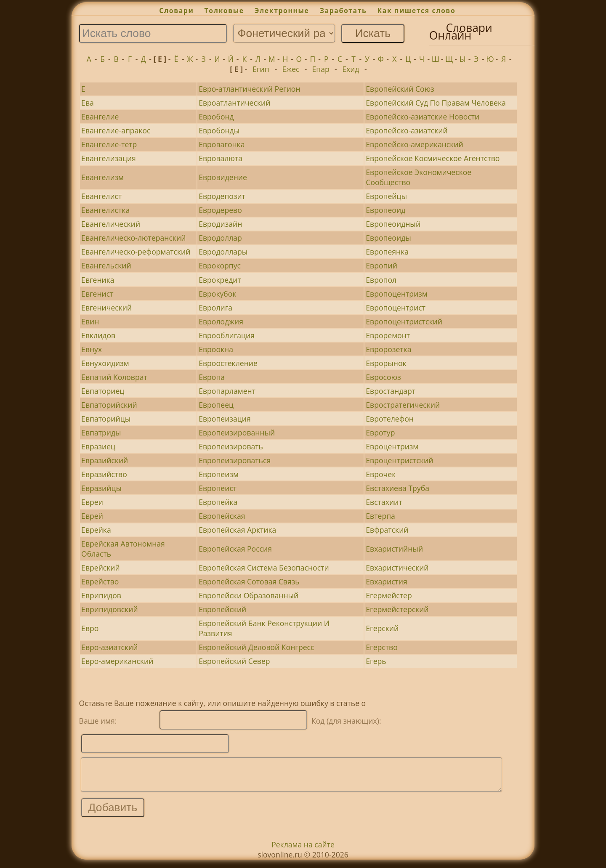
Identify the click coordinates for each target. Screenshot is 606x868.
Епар (321, 69)
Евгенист (97, 294)
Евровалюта (221, 158)
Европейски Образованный (249, 595)
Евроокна (216, 349)
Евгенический (106, 308)
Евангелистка (105, 210)
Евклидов (98, 335)
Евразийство (104, 474)
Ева (88, 103)
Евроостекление (228, 363)
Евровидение (223, 177)
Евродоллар (220, 238)
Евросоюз (383, 377)
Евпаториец (103, 391)
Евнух (92, 349)
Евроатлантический (234, 103)
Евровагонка (222, 144)
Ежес (291, 69)
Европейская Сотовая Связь (249, 581)
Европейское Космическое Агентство (433, 158)
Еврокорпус (220, 265)
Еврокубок (217, 294)
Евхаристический (397, 568)
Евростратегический (403, 405)
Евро (90, 628)
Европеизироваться (235, 460)
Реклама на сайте (303, 851)
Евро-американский (117, 661)
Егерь (376, 661)
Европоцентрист (396, 308)
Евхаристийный (394, 549)
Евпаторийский (109, 405)
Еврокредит (220, 280)
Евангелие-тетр (109, 144)
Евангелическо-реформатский (136, 252)
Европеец (216, 405)
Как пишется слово (417, 11)
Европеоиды (388, 238)
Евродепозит (222, 196)
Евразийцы (101, 488)
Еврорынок (386, 363)
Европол (381, 280)
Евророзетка (388, 349)
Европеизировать (231, 446)
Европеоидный (393, 224)
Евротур (380, 433)
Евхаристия (386, 581)
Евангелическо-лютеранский (133, 238)
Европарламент (227, 391)
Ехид (351, 69)
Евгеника (98, 280)
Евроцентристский (399, 460)
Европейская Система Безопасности (264, 568)
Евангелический (111, 224)
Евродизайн (220, 224)
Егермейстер (389, 595)
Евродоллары (223, 252)
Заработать (343, 11)
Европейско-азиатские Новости (423, 117)
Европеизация (225, 419)
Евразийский (105, 460)
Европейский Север (234, 661)
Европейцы (386, 196)
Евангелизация (109, 158)
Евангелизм (102, 177)
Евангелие (100, 117)
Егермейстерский (397, 609)
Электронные (282, 11)
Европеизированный (237, 433)
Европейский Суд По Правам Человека (436, 103)
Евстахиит (384, 502)
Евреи (92, 502)
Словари (176, 11)
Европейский (222, 609)
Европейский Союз (400, 89)
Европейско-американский (414, 144)
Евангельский (106, 265)
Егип (261, 69)
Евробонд (216, 117)
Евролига (215, 308)
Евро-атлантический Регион (249, 89)
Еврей (92, 516)
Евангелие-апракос (116, 130)
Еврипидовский (110, 609)
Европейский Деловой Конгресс (256, 647)
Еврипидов (101, 595)
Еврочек (381, 474)
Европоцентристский (404, 321)
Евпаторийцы (106, 419)
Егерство (381, 647)
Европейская (222, 516)
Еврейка (96, 530)
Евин (90, 321)
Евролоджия (221, 321)
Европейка (218, 502)
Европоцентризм (396, 294)
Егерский (382, 628)
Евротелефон (390, 419)
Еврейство (100, 581)
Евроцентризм (392, 446)
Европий (381, 265)
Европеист (218, 488)
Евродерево (220, 210)
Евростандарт (391, 391)
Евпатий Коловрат (114, 377)
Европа (212, 377)
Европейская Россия (235, 549)
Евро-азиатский (109, 647)
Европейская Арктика (237, 530)
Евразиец (98, 446)
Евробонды (219, 130)
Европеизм (219, 474)
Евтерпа (380, 516)
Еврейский (101, 568)
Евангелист (101, 196)
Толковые (224, 11)
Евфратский (387, 530)
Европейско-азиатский (407, 130)
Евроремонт (388, 335)
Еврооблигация (227, 335)
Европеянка (387, 252)
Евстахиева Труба (397, 488)
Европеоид (385, 210)
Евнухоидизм (105, 363)
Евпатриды (101, 433)
